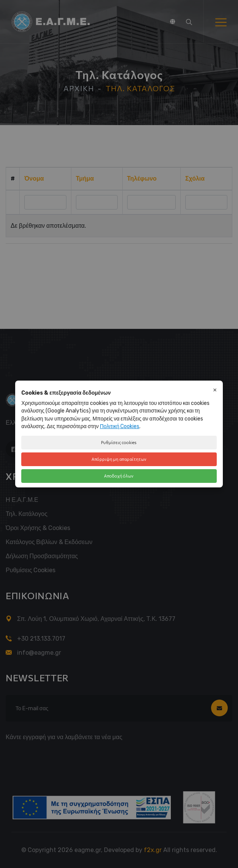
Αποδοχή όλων (119, 476)
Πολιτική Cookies (120, 426)
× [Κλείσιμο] (215, 389)
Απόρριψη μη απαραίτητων (119, 459)
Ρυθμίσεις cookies (119, 442)
